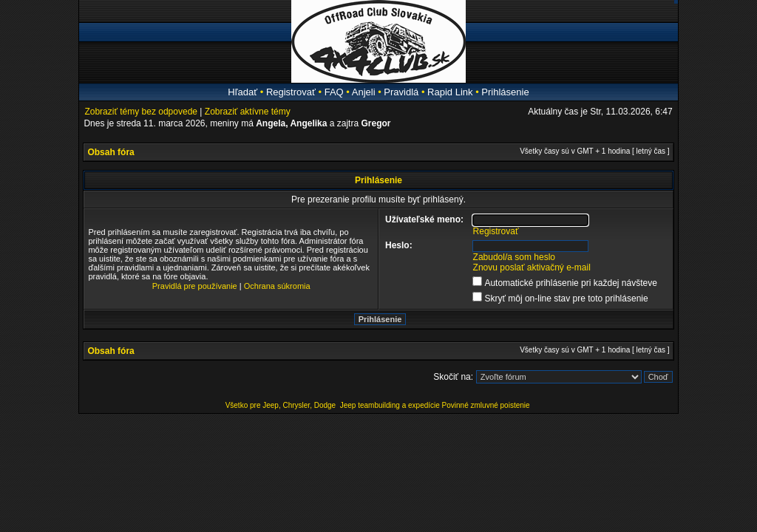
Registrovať (291, 92)
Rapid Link (450, 92)
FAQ (334, 92)
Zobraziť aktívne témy (248, 112)
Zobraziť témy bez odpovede (141, 112)
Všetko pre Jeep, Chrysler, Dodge (282, 405)
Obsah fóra (111, 152)
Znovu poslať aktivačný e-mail (532, 267)
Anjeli (364, 92)
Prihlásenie (505, 92)
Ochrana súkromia (277, 286)
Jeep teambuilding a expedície (390, 405)
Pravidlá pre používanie (195, 286)
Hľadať (242, 92)
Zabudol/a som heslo (514, 257)
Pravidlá (401, 92)
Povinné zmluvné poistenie (486, 405)
